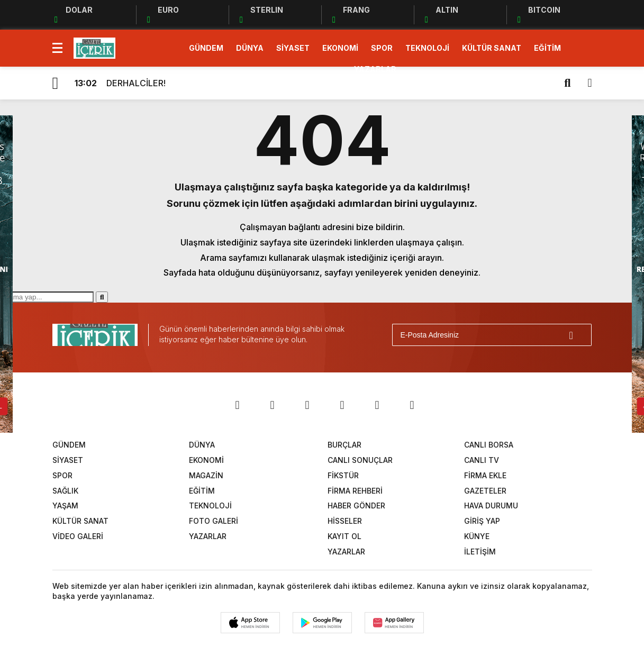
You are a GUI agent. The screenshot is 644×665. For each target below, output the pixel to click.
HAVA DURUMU (491, 505)
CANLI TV (482, 460)
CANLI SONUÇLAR (360, 460)
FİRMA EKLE (485, 475)
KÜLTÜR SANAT (492, 48)
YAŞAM (65, 505)
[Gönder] (579, 335)
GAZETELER (485, 491)
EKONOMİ (340, 48)
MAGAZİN (206, 475)
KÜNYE (477, 536)
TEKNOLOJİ (427, 48)
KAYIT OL (344, 536)
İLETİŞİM (480, 552)
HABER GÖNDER (356, 505)
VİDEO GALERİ (78, 536)
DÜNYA (250, 48)
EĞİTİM (547, 48)
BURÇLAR (344, 445)
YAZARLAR (375, 69)
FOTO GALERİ (214, 521)
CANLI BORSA (489, 445)
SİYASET (293, 48)
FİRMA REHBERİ (355, 491)
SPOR (382, 48)
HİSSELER (345, 521)
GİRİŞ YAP (482, 521)
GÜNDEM (206, 48)
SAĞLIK (65, 491)
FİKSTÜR (343, 475)
